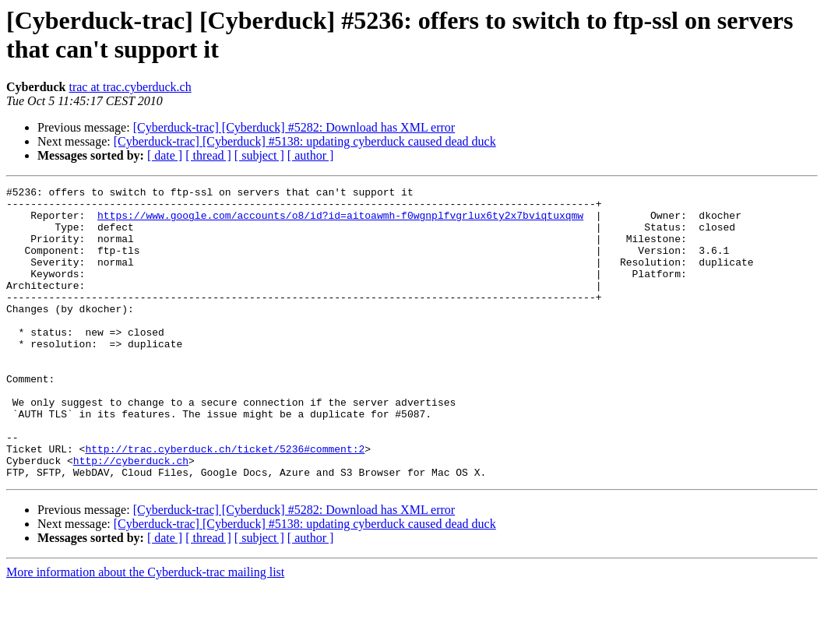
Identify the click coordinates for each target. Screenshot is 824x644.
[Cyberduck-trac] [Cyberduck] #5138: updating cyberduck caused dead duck (305, 141)
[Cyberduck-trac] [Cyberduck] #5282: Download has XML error (294, 127)
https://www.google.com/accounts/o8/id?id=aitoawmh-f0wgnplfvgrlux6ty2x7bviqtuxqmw (340, 222)
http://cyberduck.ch (131, 516)
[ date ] (165, 155)
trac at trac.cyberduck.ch (130, 87)
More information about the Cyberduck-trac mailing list (145, 630)
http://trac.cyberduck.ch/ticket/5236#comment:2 (225, 502)
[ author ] (311, 155)
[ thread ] (208, 155)
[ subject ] (259, 155)
